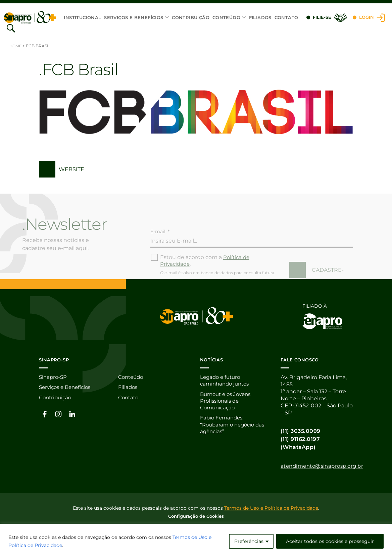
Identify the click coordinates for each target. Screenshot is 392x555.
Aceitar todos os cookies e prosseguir (330, 541)
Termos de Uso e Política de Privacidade (271, 508)
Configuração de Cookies (196, 516)
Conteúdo (226, 17)
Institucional (82, 17)
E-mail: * (160, 241)
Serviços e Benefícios (134, 17)
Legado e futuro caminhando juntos (226, 381)
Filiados (260, 17)
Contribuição (191, 17)
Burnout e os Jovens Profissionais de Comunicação (228, 402)
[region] (196, 539)
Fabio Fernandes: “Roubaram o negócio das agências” (234, 427)
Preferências (249, 541)
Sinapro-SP (54, 378)
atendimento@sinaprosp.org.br (325, 466)
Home (16, 46)
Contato (286, 17)
